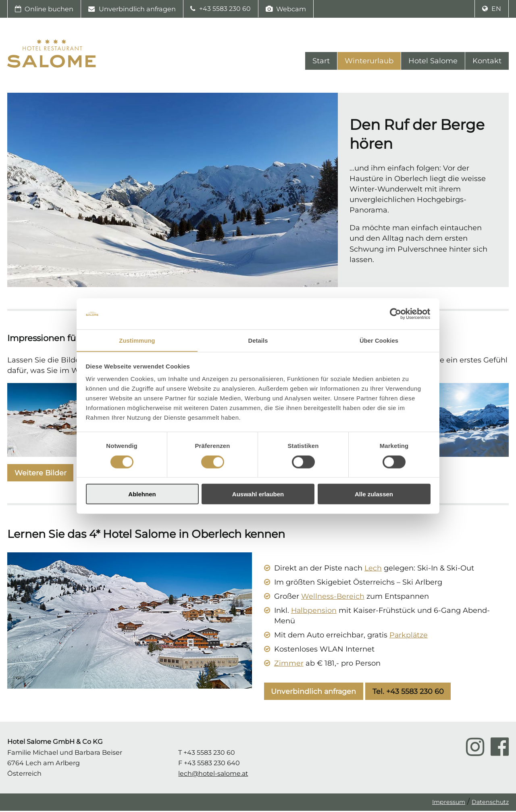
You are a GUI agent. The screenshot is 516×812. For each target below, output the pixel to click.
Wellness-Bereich (333, 598)
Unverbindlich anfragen (132, 9)
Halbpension (314, 612)
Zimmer (289, 664)
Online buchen (44, 9)
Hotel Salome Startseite (52, 56)
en (492, 9)
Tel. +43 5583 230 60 (409, 692)
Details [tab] (258, 340)
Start (321, 62)
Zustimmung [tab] (137, 340)
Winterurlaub (369, 62)
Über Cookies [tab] (379, 340)
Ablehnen (142, 494)
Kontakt (487, 62)
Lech (373, 569)
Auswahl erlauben (258, 494)
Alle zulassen (374, 494)
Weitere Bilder (41, 474)
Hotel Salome (433, 62)
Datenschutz (490, 803)
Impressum (448, 803)
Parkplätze (409, 636)
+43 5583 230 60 (221, 9)
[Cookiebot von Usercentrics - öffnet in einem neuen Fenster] (395, 313)
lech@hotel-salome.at (214, 775)
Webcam (286, 9)
